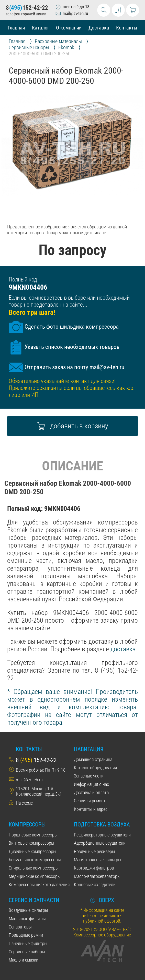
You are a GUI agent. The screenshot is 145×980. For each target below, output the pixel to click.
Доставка (99, 28)
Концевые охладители (95, 885)
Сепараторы (20, 927)
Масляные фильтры (27, 919)
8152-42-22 (27, 8)
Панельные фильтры (28, 943)
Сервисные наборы (27, 952)
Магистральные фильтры (98, 860)
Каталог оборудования (96, 768)
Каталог (41, 28)
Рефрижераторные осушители (102, 835)
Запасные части (89, 776)
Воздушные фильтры (28, 910)
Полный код (23, 280)
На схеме (24, 803)
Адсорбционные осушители (100, 843)
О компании (69, 28)
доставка (123, 649)
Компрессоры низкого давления (39, 885)
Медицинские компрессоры (35, 876)
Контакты (127, 28)
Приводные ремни (26, 935)
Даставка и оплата (91, 792)
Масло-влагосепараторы (97, 876)
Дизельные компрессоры (32, 851)
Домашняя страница (93, 759)
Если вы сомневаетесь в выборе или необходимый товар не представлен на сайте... (69, 301)
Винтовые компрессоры (31, 843)
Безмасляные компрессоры (35, 860)
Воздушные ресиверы (94, 851)
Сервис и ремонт (90, 801)
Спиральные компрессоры (34, 868)
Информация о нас (91, 784)
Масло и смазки (24, 960)
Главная (16, 28)
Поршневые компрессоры (33, 835)
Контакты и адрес (91, 809)
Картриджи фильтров (94, 868)
